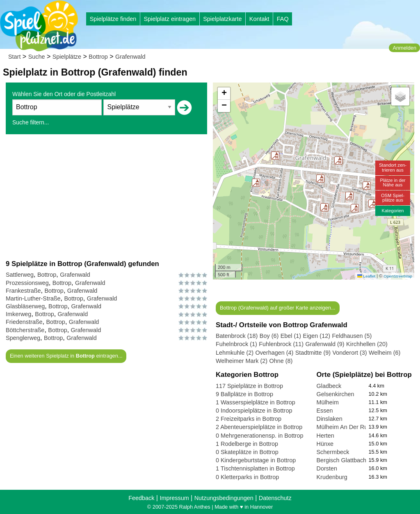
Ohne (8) (281, 361)
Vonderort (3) (350, 353)
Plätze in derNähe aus (393, 182)
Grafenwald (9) (325, 344)
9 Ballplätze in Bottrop (244, 394)
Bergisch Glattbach (342, 460)
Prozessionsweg (27, 283)
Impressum (174, 498)
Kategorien (393, 211)
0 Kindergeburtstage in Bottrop (256, 460)
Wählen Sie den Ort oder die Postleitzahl (64, 94)
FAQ (283, 19)
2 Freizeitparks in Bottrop (249, 419)
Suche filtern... (31, 122)
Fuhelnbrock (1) (236, 344)
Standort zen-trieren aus (393, 167)
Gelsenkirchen (336, 394)
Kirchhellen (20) (367, 344)
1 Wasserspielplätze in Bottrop (256, 402)
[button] (324, 207)
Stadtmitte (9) (313, 353)
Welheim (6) (385, 353)
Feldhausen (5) (352, 336)
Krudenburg (332, 477)
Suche (37, 57)
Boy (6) (269, 336)
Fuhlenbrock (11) (281, 344)
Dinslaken (330, 419)
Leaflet (366, 276)
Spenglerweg (23, 338)
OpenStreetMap (398, 276)
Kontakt (259, 19)
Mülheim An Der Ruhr (345, 427)
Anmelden (404, 48)
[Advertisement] (106, 197)
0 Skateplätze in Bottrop (247, 452)
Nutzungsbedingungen (224, 498)
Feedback (141, 498)
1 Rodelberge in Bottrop (247, 444)
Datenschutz (275, 498)
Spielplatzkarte (222, 19)
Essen (325, 411)
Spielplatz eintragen (169, 19)
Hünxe (325, 444)
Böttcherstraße (25, 330)
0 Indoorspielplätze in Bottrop (254, 411)
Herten (325, 436)
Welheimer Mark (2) (242, 361)
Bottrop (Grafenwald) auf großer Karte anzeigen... (278, 308)
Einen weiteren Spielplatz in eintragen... (66, 356)
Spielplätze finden (113, 19)
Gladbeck (329, 386)
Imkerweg (18, 314)
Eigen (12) (317, 336)
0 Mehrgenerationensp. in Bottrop (260, 436)
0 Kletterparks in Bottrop (247, 477)
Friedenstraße (24, 322)
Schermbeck (333, 452)
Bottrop (98, 57)
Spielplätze (67, 57)
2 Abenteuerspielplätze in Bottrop (259, 427)
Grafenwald (130, 57)
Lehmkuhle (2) (235, 353)
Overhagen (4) (274, 353)
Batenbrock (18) (237, 336)
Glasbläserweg (25, 306)
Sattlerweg (20, 275)
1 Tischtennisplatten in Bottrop (255, 468)
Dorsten (327, 468)
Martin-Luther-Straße (33, 298)
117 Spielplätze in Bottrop (249, 386)
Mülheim (328, 402)
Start (14, 57)
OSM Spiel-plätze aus (393, 198)
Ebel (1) (291, 336)
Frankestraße (23, 291)
